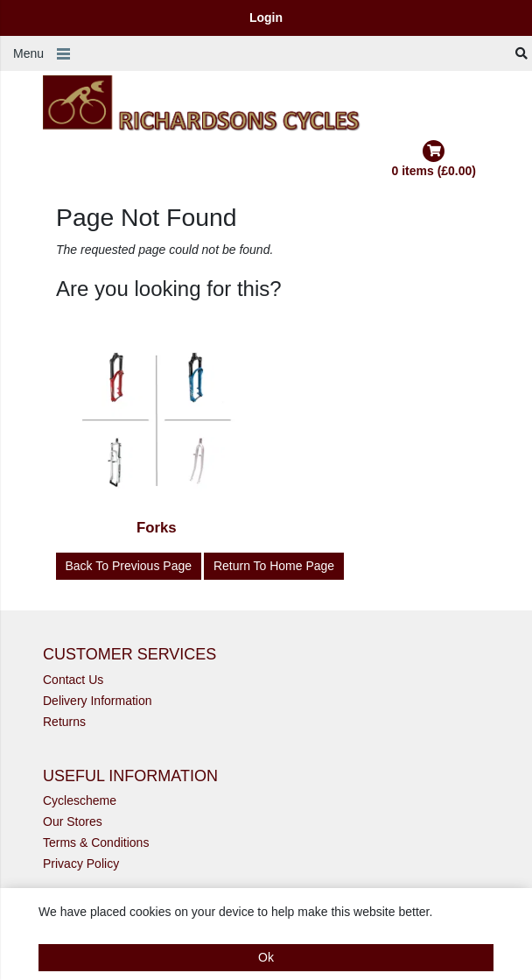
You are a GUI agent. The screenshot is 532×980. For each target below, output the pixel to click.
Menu (28, 53)
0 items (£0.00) (434, 159)
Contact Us (73, 680)
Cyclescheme (80, 800)
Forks (157, 528)
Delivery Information (98, 701)
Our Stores (73, 821)
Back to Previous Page (129, 566)
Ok (266, 957)
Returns (64, 722)
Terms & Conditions (96, 843)
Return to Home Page (274, 566)
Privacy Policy (81, 864)
